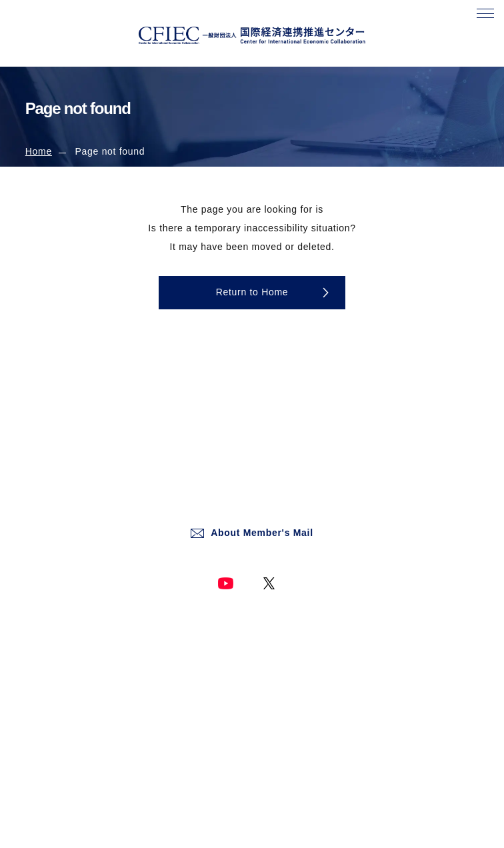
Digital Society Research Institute (91, 702)
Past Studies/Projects (68, 771)
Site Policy (278, 633)
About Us (43, 656)
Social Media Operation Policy (316, 702)
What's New (49, 679)
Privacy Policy (284, 656)
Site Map (274, 725)
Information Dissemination (77, 748)
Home (39, 151)
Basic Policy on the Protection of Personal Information (363, 679)
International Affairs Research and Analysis (110, 725)
